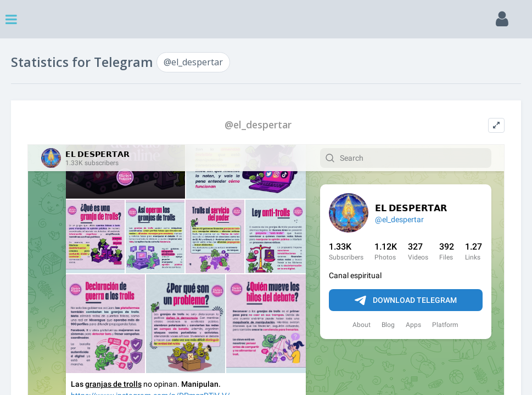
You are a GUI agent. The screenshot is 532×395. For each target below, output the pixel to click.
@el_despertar (193, 62)
